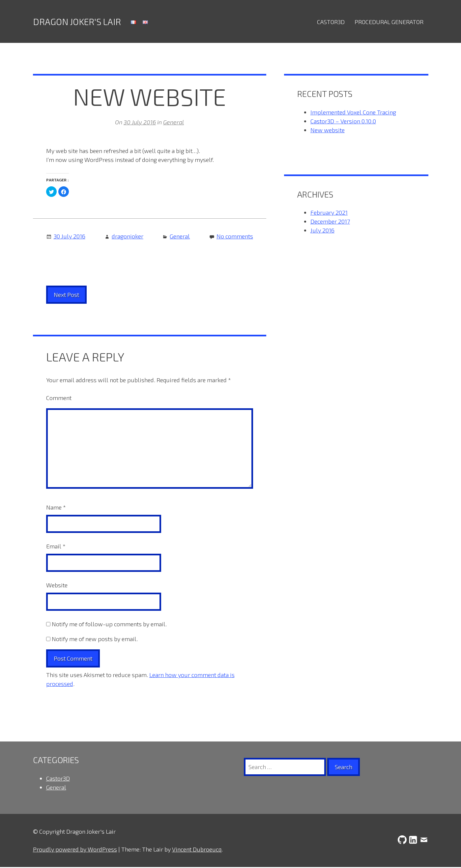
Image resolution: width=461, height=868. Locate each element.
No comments (235, 237)
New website (328, 131)
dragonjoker (128, 237)
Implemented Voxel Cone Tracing (353, 113)
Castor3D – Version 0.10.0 (343, 122)
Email (56, 547)
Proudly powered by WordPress (75, 850)
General (173, 123)
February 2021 (329, 213)
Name (56, 508)
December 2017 (330, 222)
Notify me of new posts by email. (95, 640)
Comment (59, 399)
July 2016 (322, 231)
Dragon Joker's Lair (77, 22)
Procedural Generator (389, 22)
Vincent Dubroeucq (197, 850)
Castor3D (331, 22)
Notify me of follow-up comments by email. (109, 625)
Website (57, 586)
